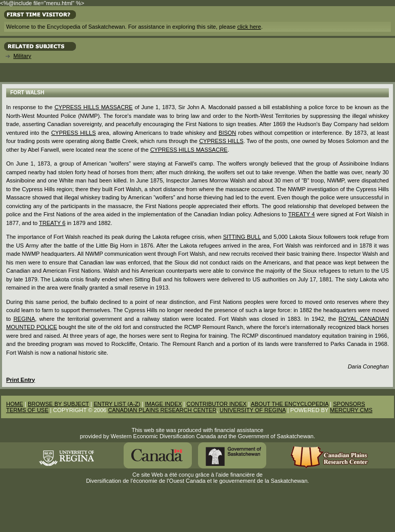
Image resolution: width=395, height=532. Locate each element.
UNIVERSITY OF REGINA (253, 410)
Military (22, 56)
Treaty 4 (302, 214)
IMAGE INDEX (163, 404)
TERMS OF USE (27, 410)
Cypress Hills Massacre (94, 107)
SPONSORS (349, 404)
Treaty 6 (52, 223)
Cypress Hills (74, 133)
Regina (24, 319)
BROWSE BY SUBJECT (58, 404)
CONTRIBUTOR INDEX (217, 404)
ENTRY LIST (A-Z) (117, 404)
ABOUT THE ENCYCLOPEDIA (290, 404)
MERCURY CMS (351, 410)
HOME (15, 404)
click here (249, 27)
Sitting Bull (242, 237)
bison (227, 133)
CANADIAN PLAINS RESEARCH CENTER (162, 410)
